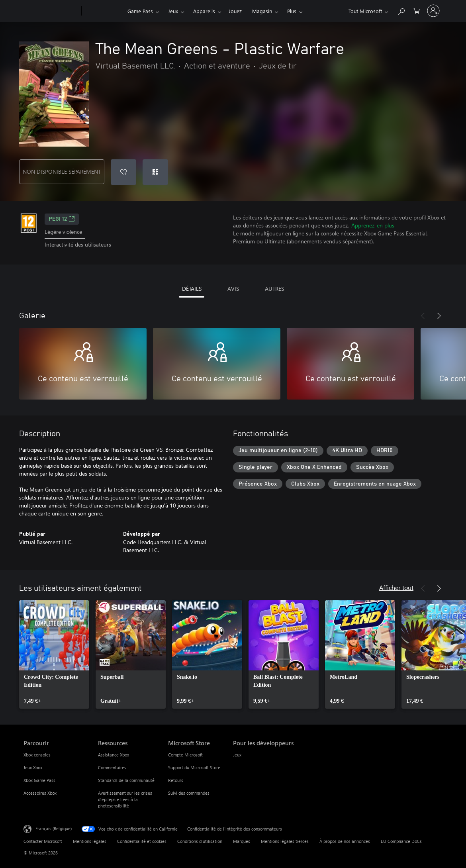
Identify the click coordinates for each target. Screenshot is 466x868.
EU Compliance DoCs (401, 841)
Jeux (173, 11)
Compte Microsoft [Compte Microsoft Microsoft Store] (185, 755)
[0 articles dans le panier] (417, 10)
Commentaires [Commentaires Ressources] (112, 767)
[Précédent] (423, 316)
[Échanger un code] (155, 172)
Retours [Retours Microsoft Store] (176, 780)
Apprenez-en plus (373, 225)
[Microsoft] (51, 11)
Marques (242, 841)
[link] (54, 654)
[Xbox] (103, 11)
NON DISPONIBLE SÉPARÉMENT (62, 171)
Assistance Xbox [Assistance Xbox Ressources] (114, 755)
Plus (292, 11)
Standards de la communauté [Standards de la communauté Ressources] (126, 780)
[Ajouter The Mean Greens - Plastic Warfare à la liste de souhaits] (123, 172)
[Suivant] (439, 316)
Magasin (262, 11)
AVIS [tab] (233, 289)
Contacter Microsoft (43, 841)
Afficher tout (396, 587)
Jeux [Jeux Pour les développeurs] (237, 755)
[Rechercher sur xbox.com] (401, 10)
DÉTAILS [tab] (192, 289)
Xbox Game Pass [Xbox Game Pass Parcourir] (39, 780)
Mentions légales (90, 841)
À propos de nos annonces (345, 841)
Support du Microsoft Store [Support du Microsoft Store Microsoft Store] (194, 767)
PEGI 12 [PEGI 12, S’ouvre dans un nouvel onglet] (62, 219)
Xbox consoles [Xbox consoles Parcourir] (37, 755)
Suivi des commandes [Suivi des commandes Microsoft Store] (189, 793)
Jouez (235, 11)
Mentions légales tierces (285, 841)
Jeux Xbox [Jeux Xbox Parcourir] (33, 767)
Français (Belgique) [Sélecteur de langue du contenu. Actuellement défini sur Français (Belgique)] (54, 828)
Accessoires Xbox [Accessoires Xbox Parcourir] (40, 793)
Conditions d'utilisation (200, 841)
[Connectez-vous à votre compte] (433, 11)
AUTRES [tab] (274, 289)
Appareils (204, 11)
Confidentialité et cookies (142, 841)
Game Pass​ (140, 11)
